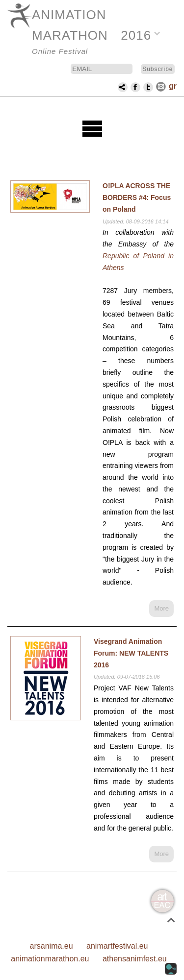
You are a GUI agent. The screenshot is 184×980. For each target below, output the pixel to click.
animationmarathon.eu (50, 959)
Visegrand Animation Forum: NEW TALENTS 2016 (131, 653)
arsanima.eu (52, 946)
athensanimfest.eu (135, 959)
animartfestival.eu (117, 946)
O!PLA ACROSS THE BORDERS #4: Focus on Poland (137, 197)
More (161, 608)
